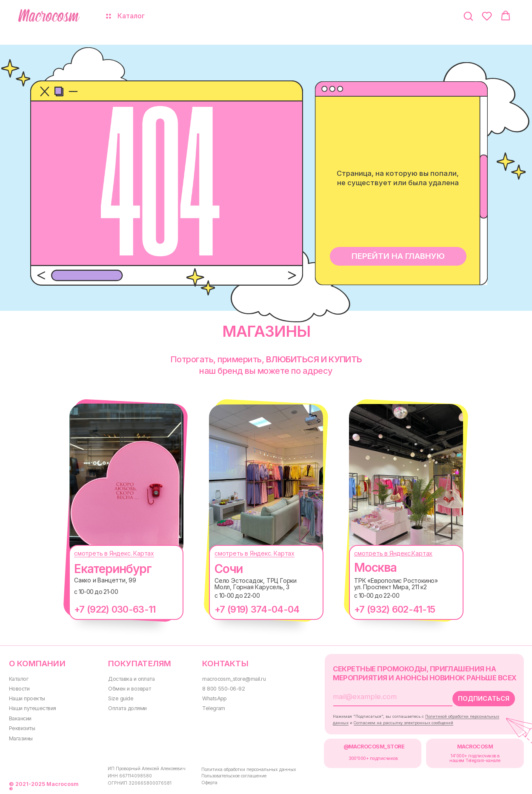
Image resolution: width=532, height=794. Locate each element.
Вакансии (20, 718)
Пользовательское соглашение (234, 776)
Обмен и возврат (129, 689)
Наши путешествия (33, 708)
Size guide (121, 698)
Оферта (209, 783)
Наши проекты (27, 698)
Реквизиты (22, 728)
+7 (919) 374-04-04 (257, 609)
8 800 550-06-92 (223, 689)
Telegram (214, 708)
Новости (19, 689)
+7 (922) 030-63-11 (115, 609)
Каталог (19, 679)
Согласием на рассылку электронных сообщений (403, 723)
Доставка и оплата (131, 679)
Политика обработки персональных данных (249, 770)
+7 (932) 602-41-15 (395, 609)
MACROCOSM (475, 747)
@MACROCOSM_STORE (374, 747)
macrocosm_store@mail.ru (234, 679)
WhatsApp (215, 698)
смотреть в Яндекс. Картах (114, 553)
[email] (386, 697)
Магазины (21, 738)
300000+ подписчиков (373, 758)
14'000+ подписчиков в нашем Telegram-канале (475, 758)
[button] (468, 16)
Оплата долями (127, 708)
